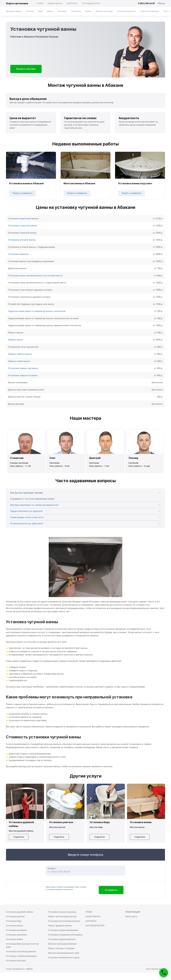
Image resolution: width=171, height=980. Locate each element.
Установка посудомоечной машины (65, 935)
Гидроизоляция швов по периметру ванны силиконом (37, 311)
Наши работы (55, 4)
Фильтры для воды (104, 11)
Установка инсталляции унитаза (64, 921)
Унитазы (30, 11)
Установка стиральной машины (21, 956)
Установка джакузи (18, 254)
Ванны (50, 11)
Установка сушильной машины (63, 930)
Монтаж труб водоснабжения (62, 944)
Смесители (76, 11)
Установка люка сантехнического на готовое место (35, 276)
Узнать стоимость (22, 193)
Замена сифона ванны (20, 354)
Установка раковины (16, 930)
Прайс (40, 4)
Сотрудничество (91, 4)
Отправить (111, 890)
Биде (40, 11)
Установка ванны (14, 926)
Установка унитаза (15, 916)
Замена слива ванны (19, 361)
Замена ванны (16, 340)
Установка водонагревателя (62, 939)
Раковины (62, 11)
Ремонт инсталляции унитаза (62, 916)
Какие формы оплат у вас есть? (27, 517)
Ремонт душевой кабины (60, 926)
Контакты (72, 4)
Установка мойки (14, 939)
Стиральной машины (150, 11)
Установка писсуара (16, 961)
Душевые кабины (14, 11)
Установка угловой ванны (22, 240)
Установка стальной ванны (23, 226)
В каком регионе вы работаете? (27, 524)
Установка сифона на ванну (23, 375)
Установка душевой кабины (19, 912)
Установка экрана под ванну (23, 368)
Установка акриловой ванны (23, 219)
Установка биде (14, 921)
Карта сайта (131, 916)
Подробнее (19, 837)
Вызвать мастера (26, 69)
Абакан (161, 3)
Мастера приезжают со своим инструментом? (34, 505)
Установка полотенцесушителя (21, 951)
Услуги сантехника (17, 3)
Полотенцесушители (126, 11)
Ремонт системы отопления (61, 948)
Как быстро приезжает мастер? (27, 493)
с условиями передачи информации (59, 889)
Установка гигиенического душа (64, 957)
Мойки (88, 11)
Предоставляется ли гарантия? (26, 511)
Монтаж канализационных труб (63, 953)
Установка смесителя (16, 935)
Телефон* (52, 868)
